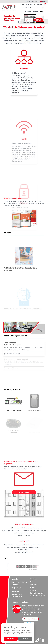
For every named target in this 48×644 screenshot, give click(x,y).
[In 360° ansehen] (24, 492)
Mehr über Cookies (18, 634)
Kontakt (36, 11)
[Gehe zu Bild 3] (24, 22)
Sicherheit (32, 8)
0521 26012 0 (16, 585)
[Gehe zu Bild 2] (21, 22)
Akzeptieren (11, 639)
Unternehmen (30, 4)
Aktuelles (28, 11)
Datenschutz (34, 585)
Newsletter (34, 590)
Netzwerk (40, 4)
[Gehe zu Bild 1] (18, 22)
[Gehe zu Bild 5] (30, 22)
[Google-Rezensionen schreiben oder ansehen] (30, 619)
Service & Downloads (32, 2)
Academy (40, 8)
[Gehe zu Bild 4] (27, 22)
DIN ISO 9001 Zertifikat (37, 596)
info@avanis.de (17, 588)
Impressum (34, 579)
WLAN (24, 8)
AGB (32, 582)
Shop (42, 11)
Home (22, 4)
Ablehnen (25, 639)
